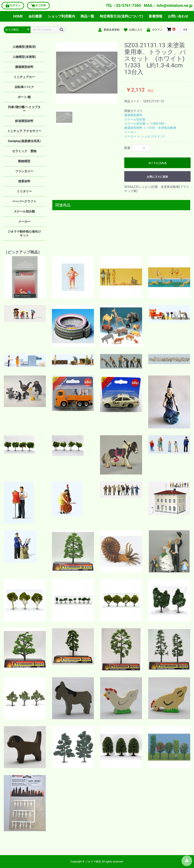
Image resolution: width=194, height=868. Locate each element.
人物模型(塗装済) (24, 47)
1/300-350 (157, 124)
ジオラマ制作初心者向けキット (24, 233)
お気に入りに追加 (157, 177)
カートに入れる (157, 163)
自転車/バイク (24, 87)
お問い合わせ (178, 16)
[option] (87, 73)
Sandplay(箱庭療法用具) (24, 141)
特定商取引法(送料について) (122, 16)
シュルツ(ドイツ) (153, 136)
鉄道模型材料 (24, 121)
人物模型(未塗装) (24, 57)
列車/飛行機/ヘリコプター (24, 109)
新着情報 (156, 16)
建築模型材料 (24, 67)
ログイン (13, 6)
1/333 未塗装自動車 (162, 128)
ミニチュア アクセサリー (24, 131)
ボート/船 (24, 97)
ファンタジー (24, 171)
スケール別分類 (24, 211)
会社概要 (35, 16)
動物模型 (24, 161)
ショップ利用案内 (61, 16)
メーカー (24, 222)
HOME (18, 16)
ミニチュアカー (24, 77)
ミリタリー (24, 191)
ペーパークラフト (24, 201)
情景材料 (24, 181)
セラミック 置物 (24, 151)
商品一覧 (87, 16)
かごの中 (38, 6)
